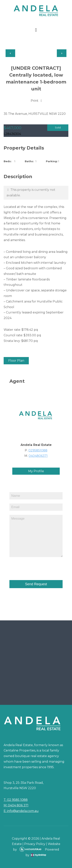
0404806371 (38, 456)
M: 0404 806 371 (16, 805)
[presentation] (32, 567)
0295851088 (38, 450)
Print (35, 101)
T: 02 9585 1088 (16, 800)
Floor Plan (16, 361)
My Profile (36, 471)
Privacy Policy (35, 844)
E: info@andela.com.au (21, 811)
